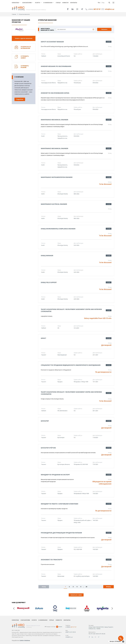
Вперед (108, 587)
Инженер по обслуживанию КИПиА (55, 93)
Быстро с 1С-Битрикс (115, 641)
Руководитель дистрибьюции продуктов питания (61, 533)
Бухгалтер (45, 421)
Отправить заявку (22, 57)
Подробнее (20, 99)
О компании (48, 3)
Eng (103, 3)
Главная (14, 14)
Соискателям (27, 3)
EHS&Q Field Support (49, 282)
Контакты (74, 3)
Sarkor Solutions (25, 640)
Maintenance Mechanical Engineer (55, 120)
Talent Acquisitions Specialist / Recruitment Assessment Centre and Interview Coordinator (71, 310)
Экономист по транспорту (52, 560)
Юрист (43, 338)
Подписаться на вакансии (23, 48)
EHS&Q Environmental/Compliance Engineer (58, 229)
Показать (104, 29)
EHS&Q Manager (47, 256)
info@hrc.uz (110, 9)
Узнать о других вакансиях (24, 38)
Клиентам (15, 3)
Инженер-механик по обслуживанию (56, 66)
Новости (65, 3)
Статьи (58, 3)
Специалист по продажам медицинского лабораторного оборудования (71, 365)
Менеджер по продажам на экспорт (55, 475)
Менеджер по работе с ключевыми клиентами (59, 504)
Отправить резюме (22, 67)
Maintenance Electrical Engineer (54, 204)
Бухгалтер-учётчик (48, 448)
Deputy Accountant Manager (52, 42)
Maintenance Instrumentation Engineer (57, 177)
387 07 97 (97, 9)
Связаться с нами (76, 595)
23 (86, 587)
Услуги (37, 3)
